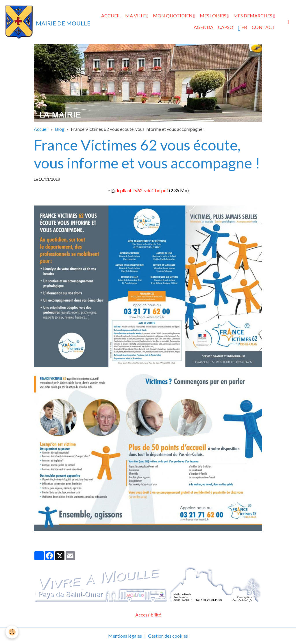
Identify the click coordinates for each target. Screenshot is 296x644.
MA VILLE (136, 15)
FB (243, 28)
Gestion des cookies (168, 636)
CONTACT (263, 27)
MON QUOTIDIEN (173, 15)
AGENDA (203, 27)
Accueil (41, 129)
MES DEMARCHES (253, 15)
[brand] (38, 22)
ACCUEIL (111, 15)
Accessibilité (148, 615)
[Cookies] (12, 632)
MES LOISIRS (213, 15)
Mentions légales (125, 636)
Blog (60, 129)
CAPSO (226, 27)
